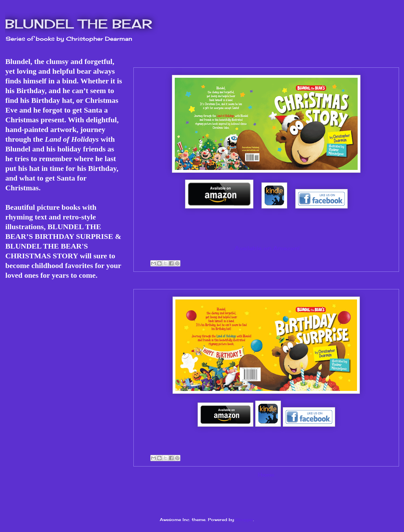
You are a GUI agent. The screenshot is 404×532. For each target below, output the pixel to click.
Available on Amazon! (267, 248)
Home (266, 475)
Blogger (244, 519)
